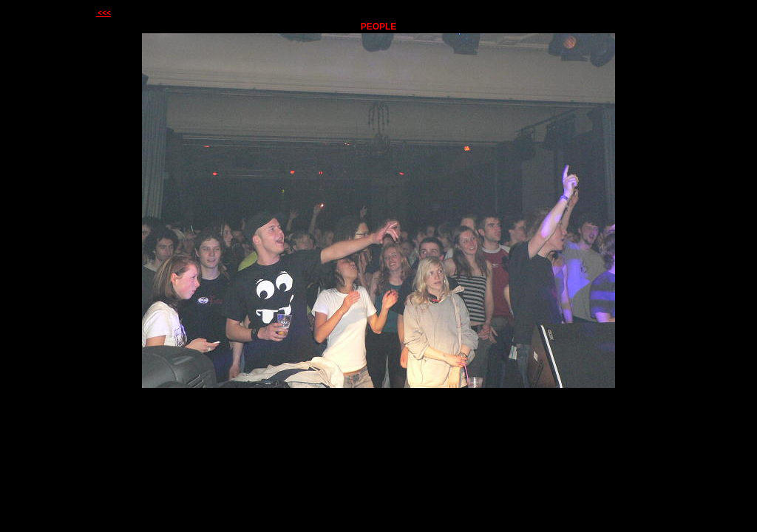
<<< (103, 13)
